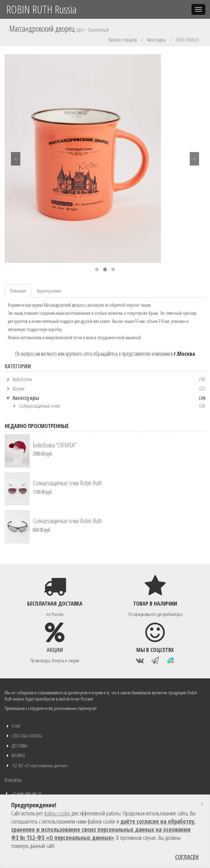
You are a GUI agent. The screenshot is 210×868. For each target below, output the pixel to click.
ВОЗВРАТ (18, 755)
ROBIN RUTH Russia (41, 9)
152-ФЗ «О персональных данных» (40, 765)
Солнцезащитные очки (39, 406)
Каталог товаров (123, 40)
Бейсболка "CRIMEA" (55, 445)
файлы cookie (57, 813)
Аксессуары (157, 40)
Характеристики (49, 291)
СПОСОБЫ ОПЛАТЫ (27, 736)
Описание (18, 291)
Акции (55, 649)
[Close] (202, 804)
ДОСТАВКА (20, 746)
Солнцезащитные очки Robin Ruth (67, 483)
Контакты (13, 780)
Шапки (18, 388)
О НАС (16, 726)
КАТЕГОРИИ (18, 366)
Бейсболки (22, 379)
